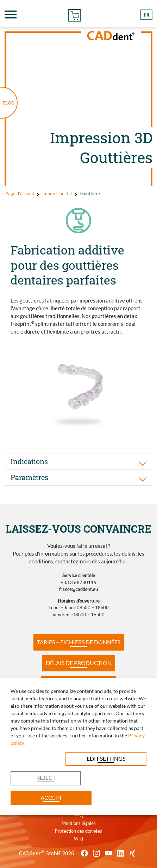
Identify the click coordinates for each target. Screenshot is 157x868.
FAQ (79, 815)
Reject (46, 777)
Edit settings (106, 758)
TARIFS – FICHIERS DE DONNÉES (79, 642)
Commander (74, 14)
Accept (51, 798)
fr (147, 15)
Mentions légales (79, 823)
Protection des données (78, 831)
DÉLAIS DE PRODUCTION (79, 663)
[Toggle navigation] (11, 14)
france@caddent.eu (78, 589)
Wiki (78, 839)
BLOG (8, 103)
